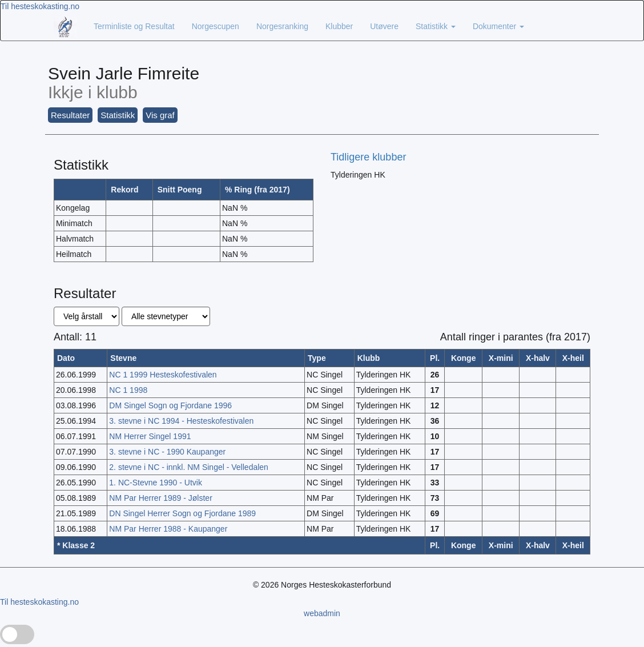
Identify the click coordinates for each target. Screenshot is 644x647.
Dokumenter (498, 26)
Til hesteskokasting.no (40, 6)
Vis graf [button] (160, 115)
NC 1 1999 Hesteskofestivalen (163, 375)
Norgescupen (216, 26)
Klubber (339, 26)
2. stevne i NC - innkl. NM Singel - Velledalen (189, 467)
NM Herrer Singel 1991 (150, 436)
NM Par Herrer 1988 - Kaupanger (168, 529)
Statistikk (436, 26)
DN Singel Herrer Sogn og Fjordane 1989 (182, 513)
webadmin (322, 613)
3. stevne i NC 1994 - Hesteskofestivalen (181, 421)
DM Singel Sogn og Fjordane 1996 (170, 405)
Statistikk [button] (118, 115)
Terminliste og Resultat (134, 26)
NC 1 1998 (128, 390)
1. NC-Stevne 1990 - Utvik (156, 483)
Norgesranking (282, 26)
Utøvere (384, 26)
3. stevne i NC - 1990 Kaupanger (167, 452)
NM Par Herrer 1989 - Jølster (160, 498)
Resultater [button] (70, 115)
